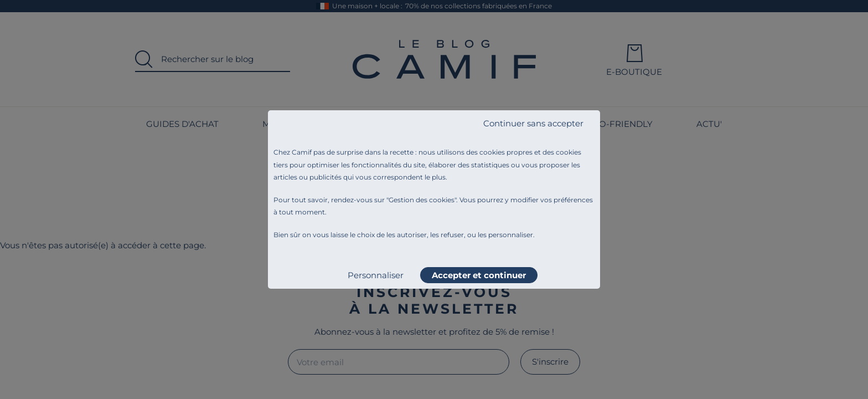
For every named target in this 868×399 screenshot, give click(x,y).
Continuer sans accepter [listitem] (533, 123)
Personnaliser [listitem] (376, 275)
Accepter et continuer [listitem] (479, 275)
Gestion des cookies (422, 200)
